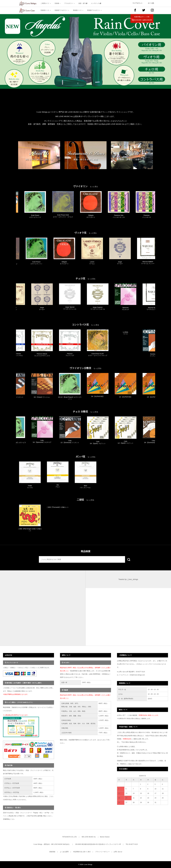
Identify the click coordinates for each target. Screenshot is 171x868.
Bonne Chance (105, 837)
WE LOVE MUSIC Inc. (89, 837)
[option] (85, 51)
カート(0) (151, 3)
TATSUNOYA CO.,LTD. (70, 837)
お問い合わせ (118, 852)
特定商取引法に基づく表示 (82, 852)
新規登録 (52, 852)
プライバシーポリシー (102, 852)
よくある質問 (64, 852)
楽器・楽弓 (83, 3)
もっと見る (94, 187)
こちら (12, 819)
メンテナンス (96, 3)
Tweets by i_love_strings (128, 579)
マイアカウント (138, 3)
